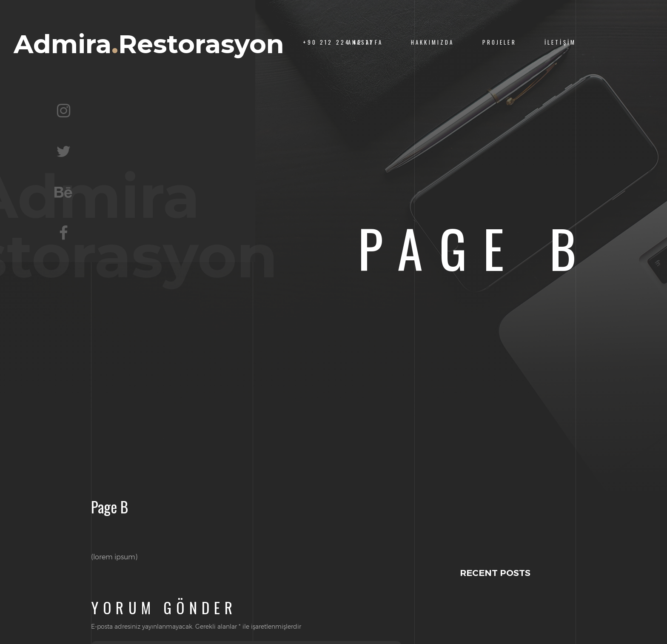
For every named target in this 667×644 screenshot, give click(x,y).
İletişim (560, 42)
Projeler (499, 42)
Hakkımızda (432, 42)
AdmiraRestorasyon (149, 44)
